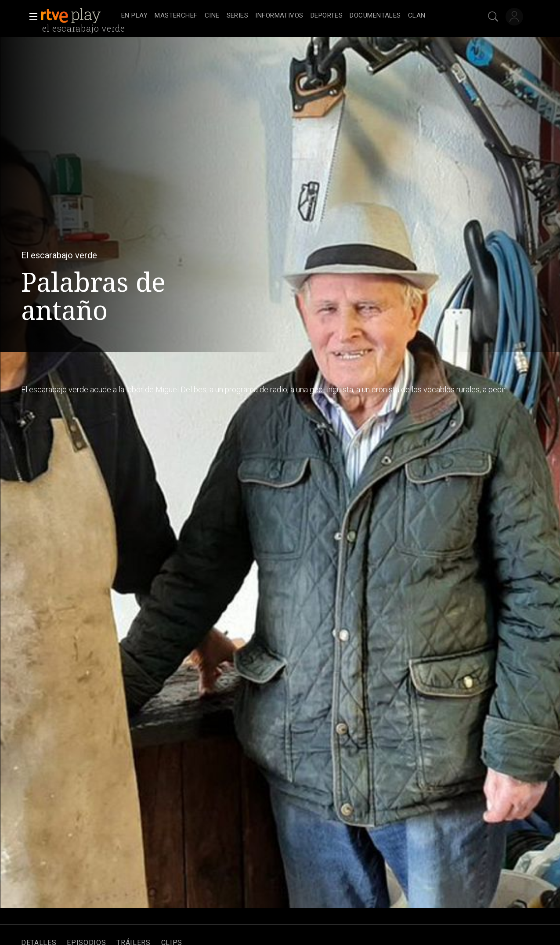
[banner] (79, 16)
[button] (31, 17)
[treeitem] (134, 16)
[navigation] (290, 16)
